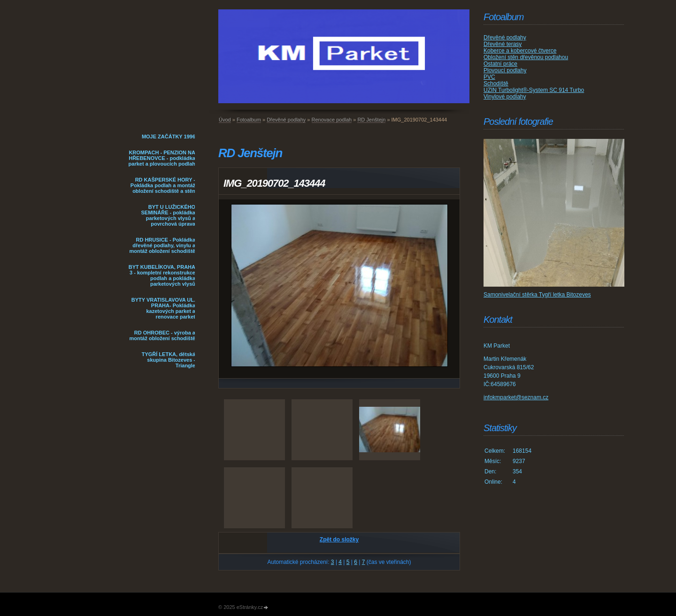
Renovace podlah (332, 120)
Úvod (225, 120)
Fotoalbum (249, 120)
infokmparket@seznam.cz (516, 397)
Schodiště (496, 84)
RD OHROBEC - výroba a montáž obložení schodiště (162, 335)
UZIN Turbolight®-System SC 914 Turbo (534, 90)
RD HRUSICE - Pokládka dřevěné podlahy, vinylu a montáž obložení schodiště (162, 245)
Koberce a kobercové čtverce (520, 51)
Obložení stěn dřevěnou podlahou (526, 57)
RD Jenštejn (371, 120)
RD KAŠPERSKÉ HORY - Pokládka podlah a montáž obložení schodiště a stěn (163, 185)
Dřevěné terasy (503, 44)
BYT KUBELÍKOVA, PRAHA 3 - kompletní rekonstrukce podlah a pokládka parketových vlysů (162, 275)
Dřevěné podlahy (286, 120)
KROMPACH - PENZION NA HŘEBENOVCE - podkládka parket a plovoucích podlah (162, 158)
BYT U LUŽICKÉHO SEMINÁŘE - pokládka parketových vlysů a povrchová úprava (168, 215)
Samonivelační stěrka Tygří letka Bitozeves (537, 295)
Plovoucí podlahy (505, 70)
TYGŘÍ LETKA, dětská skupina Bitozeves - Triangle (169, 360)
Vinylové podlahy (505, 97)
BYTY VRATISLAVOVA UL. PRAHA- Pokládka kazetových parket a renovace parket (163, 308)
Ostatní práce (500, 64)
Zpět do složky (339, 540)
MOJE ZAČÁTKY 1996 (169, 137)
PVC (489, 77)
